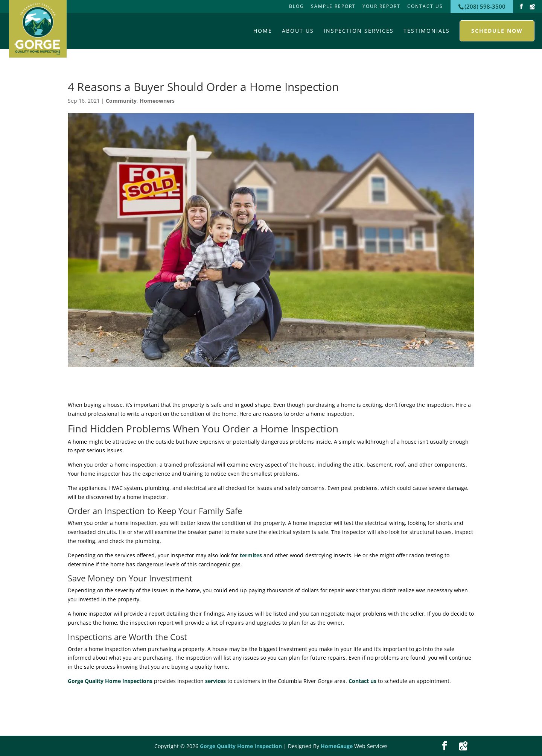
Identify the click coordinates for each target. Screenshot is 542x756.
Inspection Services (359, 31)
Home (263, 31)
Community (121, 101)
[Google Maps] (532, 7)
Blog (297, 6)
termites (251, 555)
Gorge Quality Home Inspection (241, 746)
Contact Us (425, 6)
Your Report (381, 6)
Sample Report (333, 6)
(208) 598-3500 (485, 6)
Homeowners (157, 101)
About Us (298, 31)
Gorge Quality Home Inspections (110, 681)
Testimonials (427, 31)
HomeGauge (337, 746)
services (215, 681)
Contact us (362, 681)
